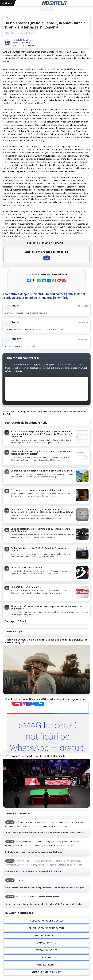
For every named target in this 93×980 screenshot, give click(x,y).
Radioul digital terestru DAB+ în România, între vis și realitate (39, 549)
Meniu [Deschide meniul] (7, 3)
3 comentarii (11, 33)
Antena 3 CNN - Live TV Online (27, 567)
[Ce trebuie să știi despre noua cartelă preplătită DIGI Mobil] (82, 476)
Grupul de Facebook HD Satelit (46, 928)
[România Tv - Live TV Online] (82, 592)
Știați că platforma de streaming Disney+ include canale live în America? (41, 530)
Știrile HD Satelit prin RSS (46, 972)
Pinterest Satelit (46, 965)
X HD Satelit (47, 958)
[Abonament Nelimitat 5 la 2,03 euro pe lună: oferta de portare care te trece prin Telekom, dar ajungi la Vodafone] (82, 515)
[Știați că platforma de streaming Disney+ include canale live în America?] (82, 534)
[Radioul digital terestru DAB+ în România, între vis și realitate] (82, 553)
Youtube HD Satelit (47, 943)
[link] (46, 437)
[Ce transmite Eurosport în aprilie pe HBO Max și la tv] (46, 784)
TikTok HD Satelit (47, 950)
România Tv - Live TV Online (26, 587)
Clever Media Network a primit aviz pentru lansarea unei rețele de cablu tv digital (41, 453)
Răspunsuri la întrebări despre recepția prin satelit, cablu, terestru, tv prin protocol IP (47, 607)
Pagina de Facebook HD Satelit (46, 921)
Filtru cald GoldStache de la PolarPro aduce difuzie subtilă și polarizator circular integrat (46, 641)
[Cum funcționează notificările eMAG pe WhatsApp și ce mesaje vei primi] (46, 727)
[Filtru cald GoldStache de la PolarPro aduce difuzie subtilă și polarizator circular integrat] (46, 670)
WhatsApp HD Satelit (47, 936)
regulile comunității (42, 364)
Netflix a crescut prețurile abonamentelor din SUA (37, 490)
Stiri (7, 17)
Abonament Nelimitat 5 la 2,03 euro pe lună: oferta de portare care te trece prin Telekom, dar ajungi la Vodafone (42, 511)
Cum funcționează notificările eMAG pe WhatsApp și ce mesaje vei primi (46, 699)
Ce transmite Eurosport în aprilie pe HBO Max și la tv (35, 756)
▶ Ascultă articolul (27, 33)
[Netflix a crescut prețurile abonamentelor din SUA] (82, 495)
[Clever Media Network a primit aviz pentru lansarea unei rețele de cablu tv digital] (82, 457)
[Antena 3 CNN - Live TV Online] (82, 573)
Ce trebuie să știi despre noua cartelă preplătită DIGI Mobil (42, 471)
